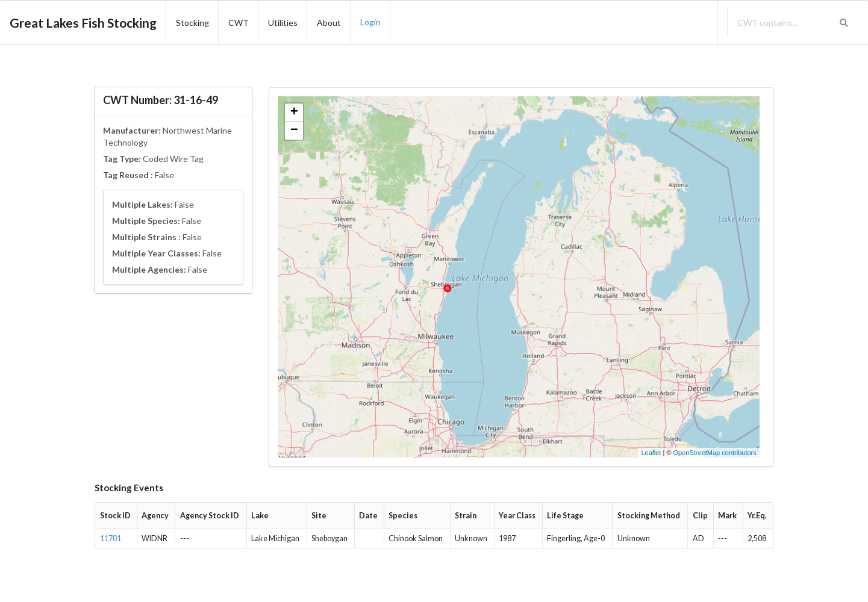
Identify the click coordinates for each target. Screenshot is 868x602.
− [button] (294, 131)
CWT (239, 23)
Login (370, 22)
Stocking (192, 23)
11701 (111, 538)
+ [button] (294, 113)
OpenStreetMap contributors (715, 453)
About (329, 23)
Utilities (283, 23)
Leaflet (651, 453)
